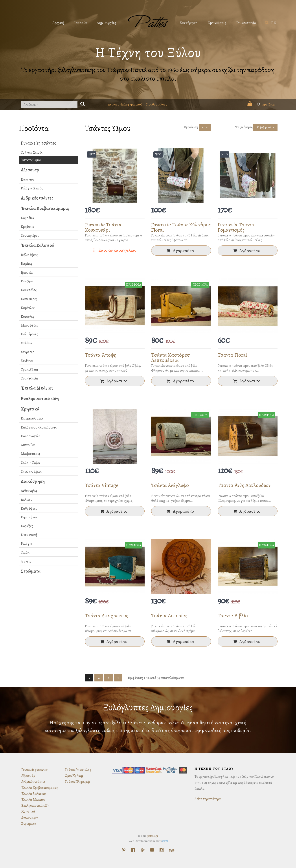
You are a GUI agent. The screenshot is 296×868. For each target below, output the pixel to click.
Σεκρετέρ (28, 352)
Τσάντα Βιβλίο (233, 616)
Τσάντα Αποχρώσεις (107, 616)
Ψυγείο (26, 561)
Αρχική (58, 23)
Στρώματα (31, 571)
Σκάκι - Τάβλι (30, 463)
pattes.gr (153, 836)
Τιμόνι (25, 552)
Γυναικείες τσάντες (38, 143)
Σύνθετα (27, 361)
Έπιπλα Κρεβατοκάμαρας (45, 208)
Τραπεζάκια (29, 370)
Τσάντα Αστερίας (169, 616)
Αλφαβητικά (264, 127)
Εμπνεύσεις (217, 23)
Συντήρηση (189, 23)
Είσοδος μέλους (156, 104)
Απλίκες (26, 499)
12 (203, 127)
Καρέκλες (28, 308)
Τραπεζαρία (29, 378)
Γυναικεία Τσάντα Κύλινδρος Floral (181, 227)
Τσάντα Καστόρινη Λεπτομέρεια (171, 358)
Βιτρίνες (27, 264)
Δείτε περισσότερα (208, 799)
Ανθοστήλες (29, 491)
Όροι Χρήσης (74, 776)
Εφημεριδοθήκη (32, 418)
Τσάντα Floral (232, 355)
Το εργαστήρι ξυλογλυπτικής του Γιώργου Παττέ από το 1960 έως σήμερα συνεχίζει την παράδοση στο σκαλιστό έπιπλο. (148, 74)
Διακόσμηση (33, 481)
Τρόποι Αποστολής (78, 770)
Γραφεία (27, 272)
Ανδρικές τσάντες (37, 198)
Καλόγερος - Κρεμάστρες (39, 427)
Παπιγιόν (28, 180)
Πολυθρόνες (29, 334)
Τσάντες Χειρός (32, 153)
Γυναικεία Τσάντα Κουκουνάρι (103, 227)
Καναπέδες (29, 290)
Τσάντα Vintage (102, 485)
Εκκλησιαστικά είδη (40, 399)
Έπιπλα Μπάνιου (37, 388)
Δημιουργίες (107, 23)
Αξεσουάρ (30, 170)
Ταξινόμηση (244, 127)
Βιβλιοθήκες (29, 255)
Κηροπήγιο (29, 517)
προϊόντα (261, 104)
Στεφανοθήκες (31, 472)
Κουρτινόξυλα (31, 436)
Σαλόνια (27, 343)
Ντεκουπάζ (29, 535)
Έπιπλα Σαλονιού (37, 245)
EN (274, 23)
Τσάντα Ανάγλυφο (170, 485)
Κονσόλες (28, 317)
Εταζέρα (27, 281)
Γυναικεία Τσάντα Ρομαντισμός (236, 227)
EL (267, 23)
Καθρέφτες (29, 508)
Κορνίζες (27, 526)
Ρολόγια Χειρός (32, 188)
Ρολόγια (27, 544)
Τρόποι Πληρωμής (77, 782)
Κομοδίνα (28, 218)
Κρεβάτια (28, 227)
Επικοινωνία (246, 23)
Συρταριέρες (30, 236)
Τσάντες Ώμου (31, 160)
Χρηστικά (30, 409)
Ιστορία (80, 23)
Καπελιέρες (29, 299)
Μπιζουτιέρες (31, 454)
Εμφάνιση (191, 127)
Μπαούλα (28, 445)
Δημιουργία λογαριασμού (125, 104)
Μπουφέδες (29, 325)
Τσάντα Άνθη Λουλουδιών (244, 485)
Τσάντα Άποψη (101, 355)
